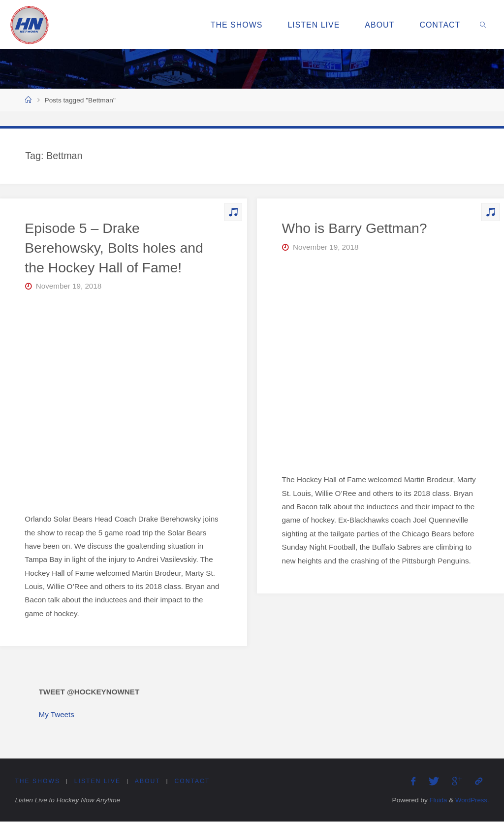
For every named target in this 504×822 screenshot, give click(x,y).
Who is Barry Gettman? (355, 228)
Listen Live (98, 782)
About (148, 782)
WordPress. (471, 801)
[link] (484, 25)
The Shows (37, 782)
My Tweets (57, 714)
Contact (193, 782)
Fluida (436, 801)
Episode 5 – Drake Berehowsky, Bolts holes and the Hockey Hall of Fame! (114, 248)
